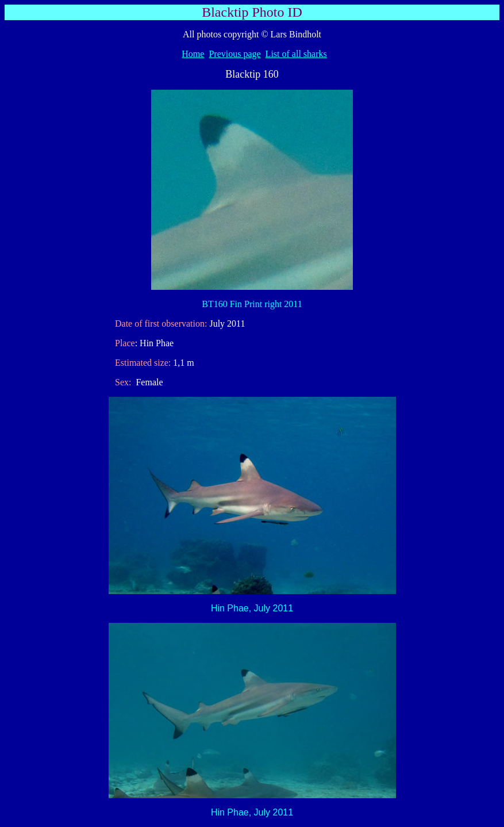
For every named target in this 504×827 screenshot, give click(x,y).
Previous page (234, 54)
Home (193, 54)
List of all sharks (296, 54)
